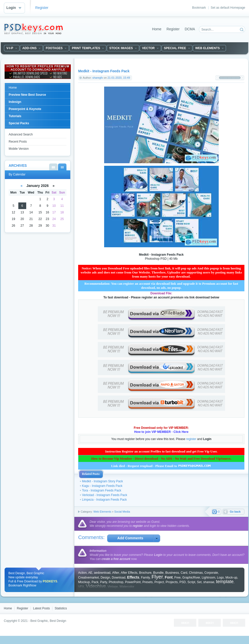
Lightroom (208, 578)
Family (145, 578)
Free (178, 578)
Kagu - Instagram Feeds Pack (102, 486)
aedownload (102, 573)
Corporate (211, 573)
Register (42, 8)
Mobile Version (19, 149)
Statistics (61, 608)
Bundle (158, 573)
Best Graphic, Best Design (48, 621)
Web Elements (102, 512)
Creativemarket (88, 578)
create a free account (116, 559)
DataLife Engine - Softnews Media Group (33, 29)
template (225, 582)
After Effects (129, 573)
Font (169, 577)
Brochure (145, 573)
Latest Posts (41, 608)
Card (184, 573)
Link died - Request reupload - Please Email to (161, 466)
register (191, 439)
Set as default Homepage (228, 8)
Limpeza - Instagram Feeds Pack (104, 500)
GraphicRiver (191, 578)
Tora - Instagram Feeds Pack (102, 490)
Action (82, 573)
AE (90, 573)
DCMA (190, 29)
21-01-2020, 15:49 (119, 78)
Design (105, 578)
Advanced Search (21, 134)
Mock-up (231, 578)
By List (53, 167)
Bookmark (199, 8)
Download (119, 578)
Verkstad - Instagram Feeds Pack (105, 495)
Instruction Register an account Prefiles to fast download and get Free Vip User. (161, 451)
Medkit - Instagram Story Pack (102, 481)
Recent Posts (18, 142)
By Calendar (62, 167)
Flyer (157, 577)
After (116, 573)
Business (172, 573)
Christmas (196, 573)
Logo (220, 578)
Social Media (122, 512)
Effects (133, 577)
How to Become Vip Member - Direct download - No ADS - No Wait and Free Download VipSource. (161, 458)
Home (157, 29)
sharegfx (98, 78)
